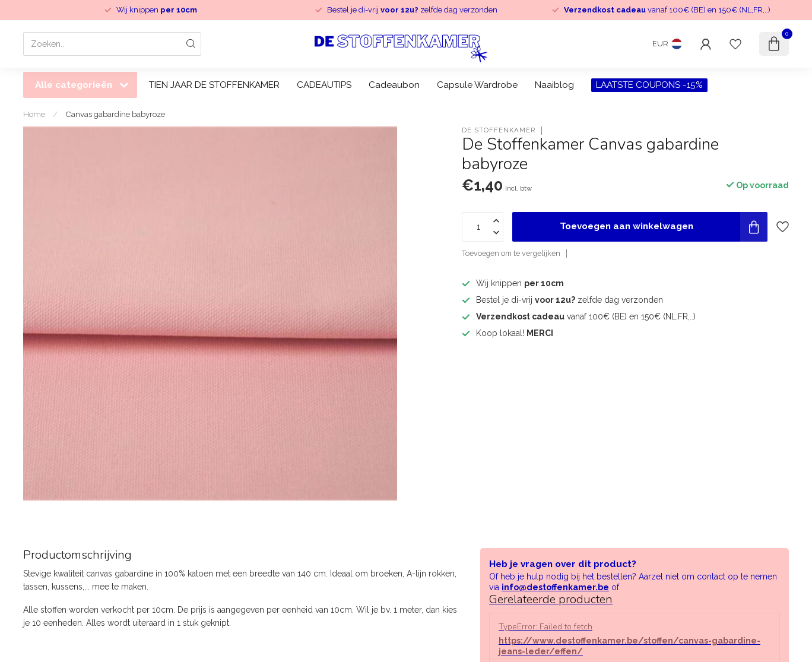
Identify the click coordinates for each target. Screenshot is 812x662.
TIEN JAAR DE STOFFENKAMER (214, 85)
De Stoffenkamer (499, 130)
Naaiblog (554, 85)
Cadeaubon (394, 85)
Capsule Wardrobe (477, 85)
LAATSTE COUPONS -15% (649, 85)
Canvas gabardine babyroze (115, 114)
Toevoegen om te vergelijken (511, 253)
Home (34, 114)
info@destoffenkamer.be (555, 587)
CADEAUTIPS (324, 85)
